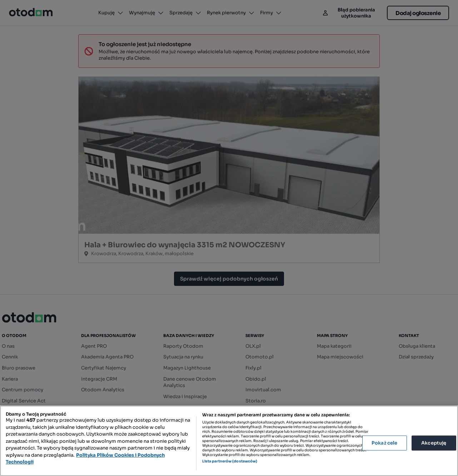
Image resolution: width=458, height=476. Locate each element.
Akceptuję (434, 443)
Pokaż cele (384, 443)
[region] (229, 441)
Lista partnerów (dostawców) (230, 461)
